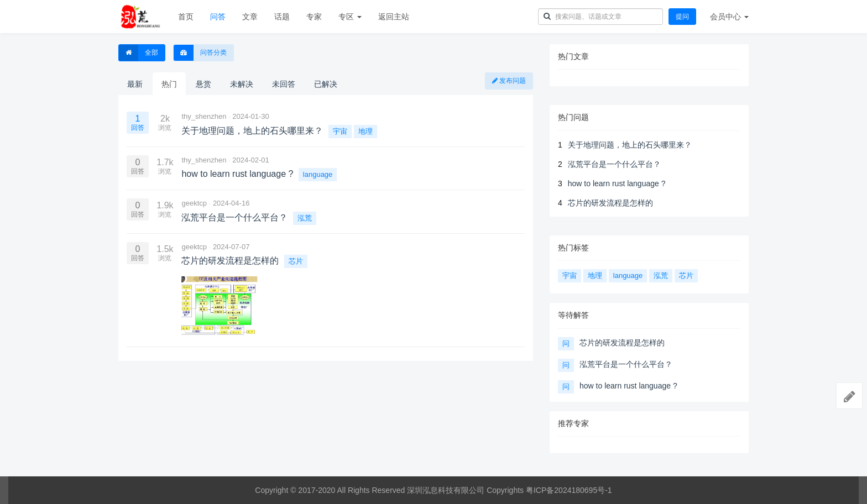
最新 (135, 84)
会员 (729, 17)
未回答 (284, 84)
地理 (365, 131)
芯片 (296, 261)
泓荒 (305, 218)
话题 (282, 17)
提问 (682, 17)
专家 (314, 17)
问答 (218, 17)
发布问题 (509, 81)
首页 (186, 17)
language (318, 174)
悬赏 (203, 84)
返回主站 (394, 17)
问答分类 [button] (200, 53)
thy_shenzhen (204, 116)
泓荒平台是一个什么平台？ (614, 164)
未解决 (242, 84)
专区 (350, 17)
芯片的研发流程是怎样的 (610, 203)
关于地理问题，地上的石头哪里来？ (630, 145)
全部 (139, 53)
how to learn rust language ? (617, 183)
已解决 (326, 84)
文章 (250, 17)
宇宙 (340, 131)
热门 (169, 84)
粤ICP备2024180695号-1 (569, 490)
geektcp (194, 203)
